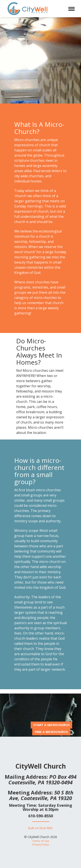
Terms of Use (41, 841)
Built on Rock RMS (40, 828)
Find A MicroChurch (51, 732)
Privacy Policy (41, 844)
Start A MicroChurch (51, 725)
